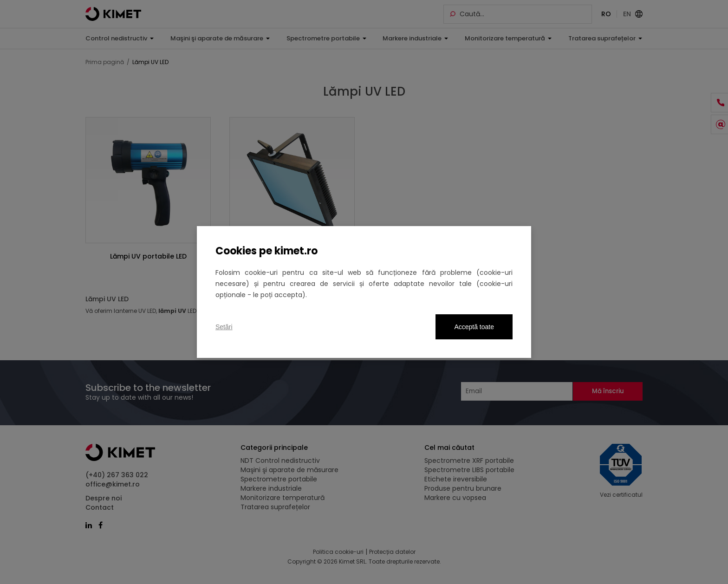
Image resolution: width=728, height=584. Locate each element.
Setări (224, 327)
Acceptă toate (474, 327)
